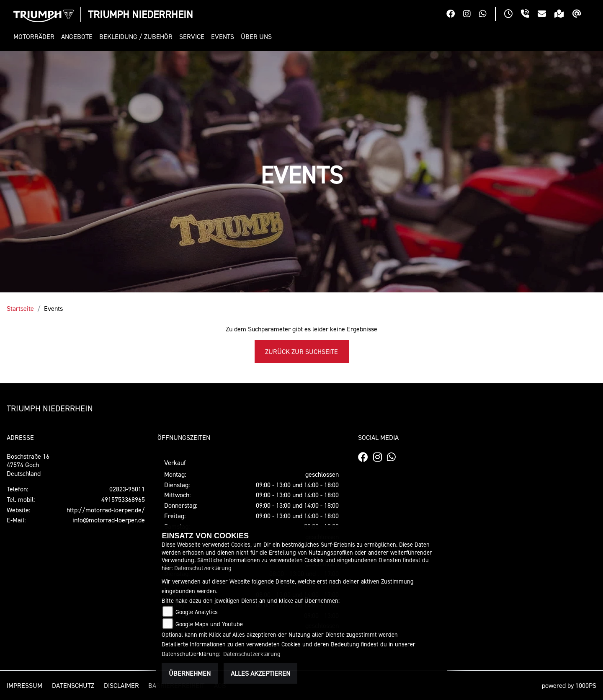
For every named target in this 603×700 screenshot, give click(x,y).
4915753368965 (123, 499)
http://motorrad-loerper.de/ (106, 510)
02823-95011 (127, 489)
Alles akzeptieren (260, 673)
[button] (36, 37)
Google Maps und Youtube (209, 624)
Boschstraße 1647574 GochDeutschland (28, 465)
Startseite (20, 308)
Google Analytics (197, 612)
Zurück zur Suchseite (301, 351)
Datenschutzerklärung (203, 568)
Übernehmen (190, 673)
